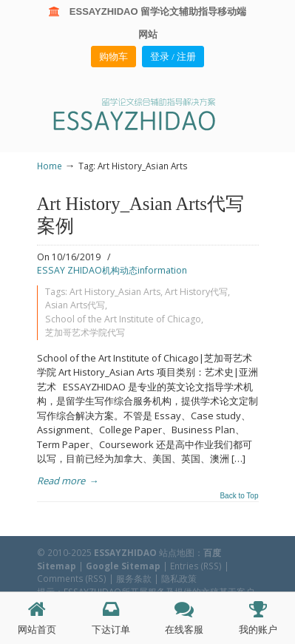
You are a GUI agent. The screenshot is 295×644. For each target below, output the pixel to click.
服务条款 (134, 578)
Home (50, 166)
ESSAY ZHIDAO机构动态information (112, 270)
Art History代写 (196, 292)
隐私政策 (179, 578)
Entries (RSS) (196, 566)
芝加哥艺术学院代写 (85, 332)
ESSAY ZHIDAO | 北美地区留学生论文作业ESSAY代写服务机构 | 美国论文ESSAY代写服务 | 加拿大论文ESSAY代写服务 (148, 113)
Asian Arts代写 (75, 305)
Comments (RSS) (72, 578)
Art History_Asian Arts (115, 292)
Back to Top (239, 496)
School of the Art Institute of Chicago (123, 319)
